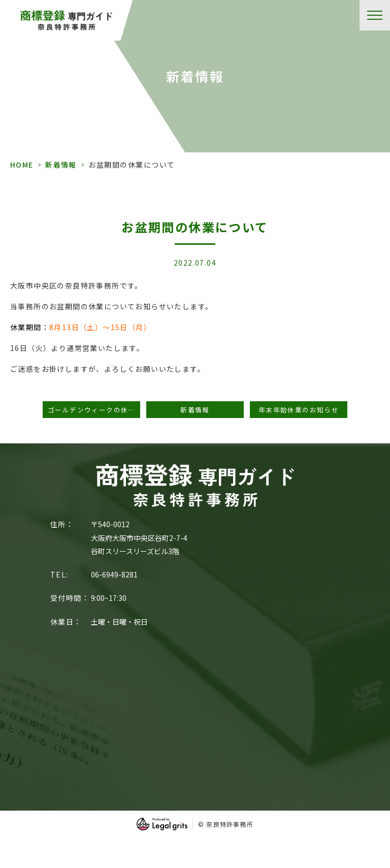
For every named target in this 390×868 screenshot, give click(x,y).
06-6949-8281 (114, 574)
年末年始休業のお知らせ (299, 410)
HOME (22, 165)
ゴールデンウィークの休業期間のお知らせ (94, 410)
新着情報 (61, 165)
